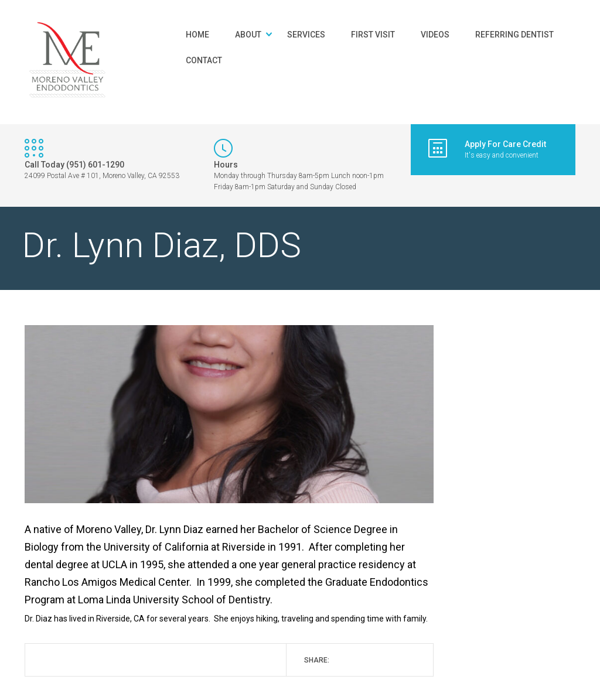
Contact (204, 60)
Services (306, 35)
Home (197, 35)
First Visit (373, 35)
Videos (435, 35)
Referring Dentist (514, 35)
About (248, 35)
